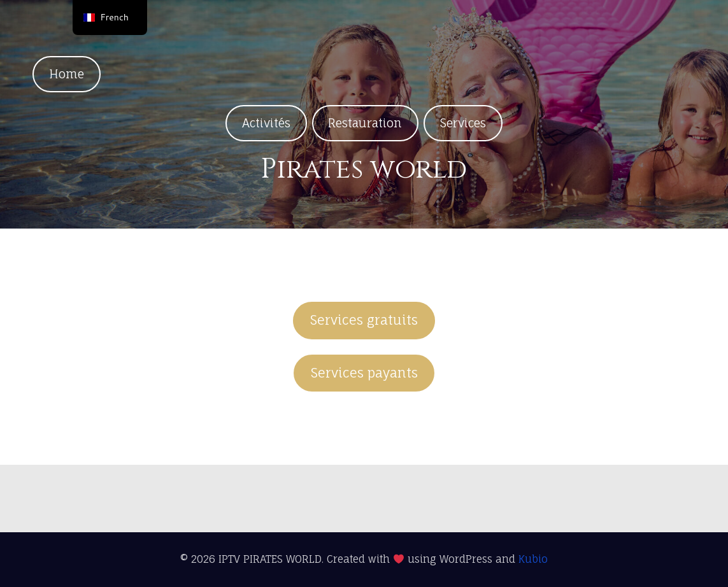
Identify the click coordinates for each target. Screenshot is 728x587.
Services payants (364, 373)
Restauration (365, 123)
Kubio (533, 559)
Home (67, 74)
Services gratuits (364, 320)
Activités (266, 123)
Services (463, 123)
